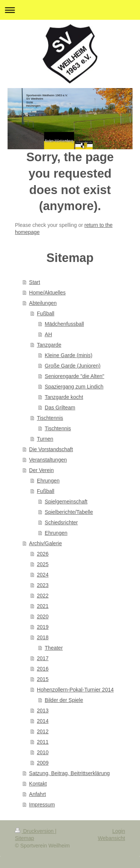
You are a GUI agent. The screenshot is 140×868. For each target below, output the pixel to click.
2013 (43, 711)
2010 (43, 752)
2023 (43, 585)
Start (35, 282)
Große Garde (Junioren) (73, 366)
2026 (43, 554)
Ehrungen (48, 481)
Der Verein (41, 470)
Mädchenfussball (64, 324)
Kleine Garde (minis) (69, 355)
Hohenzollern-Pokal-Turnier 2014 (75, 690)
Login (119, 831)
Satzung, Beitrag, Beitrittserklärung (69, 773)
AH (48, 334)
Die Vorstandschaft (51, 449)
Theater (54, 648)
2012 (43, 731)
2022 (43, 596)
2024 (43, 575)
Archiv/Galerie (46, 543)
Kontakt (38, 784)
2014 (43, 721)
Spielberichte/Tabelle (69, 512)
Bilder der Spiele (64, 700)
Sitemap (24, 838)
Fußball (46, 313)
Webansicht (111, 838)
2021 (43, 606)
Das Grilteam (60, 408)
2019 (43, 627)
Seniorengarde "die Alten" (74, 376)
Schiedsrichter (61, 522)
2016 (43, 669)
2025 (43, 564)
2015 (43, 679)
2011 (43, 742)
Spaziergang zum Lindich (74, 387)
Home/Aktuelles (47, 293)
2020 (43, 616)
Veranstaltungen (48, 460)
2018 (43, 637)
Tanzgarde (49, 345)
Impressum (42, 805)
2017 (43, 658)
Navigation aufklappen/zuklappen (70, 10)
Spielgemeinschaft (66, 502)
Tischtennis (50, 418)
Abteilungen (43, 303)
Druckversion (35, 831)
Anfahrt (38, 794)
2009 (43, 763)
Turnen (45, 439)
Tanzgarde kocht (64, 397)
